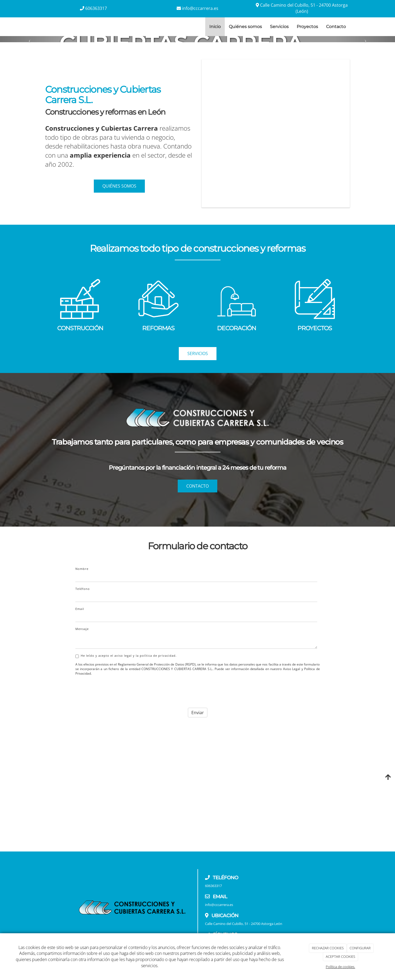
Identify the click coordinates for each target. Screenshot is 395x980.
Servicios (279, 27)
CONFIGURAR (360, 948)
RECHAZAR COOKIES (328, 948)
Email (80, 609)
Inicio (215, 27)
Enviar (198, 713)
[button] (30, 39)
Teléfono (83, 589)
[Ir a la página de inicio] (40, 27)
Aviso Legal (292, 669)
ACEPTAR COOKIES (340, 956)
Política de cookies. (340, 967)
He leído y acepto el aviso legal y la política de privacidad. (126, 656)
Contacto (336, 27)
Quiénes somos (245, 27)
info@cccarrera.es (200, 8)
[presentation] (116, 690)
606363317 (96, 8)
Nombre (82, 569)
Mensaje (82, 629)
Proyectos (307, 27)
